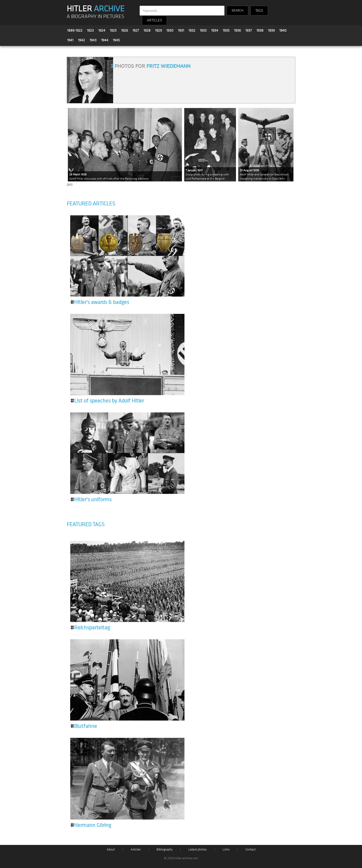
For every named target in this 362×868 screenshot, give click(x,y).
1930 (170, 30)
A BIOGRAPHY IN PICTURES (95, 17)
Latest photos (198, 849)
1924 (102, 30)
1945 (116, 40)
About (111, 849)
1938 (260, 30)
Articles (136, 849)
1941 (70, 40)
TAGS (259, 11)
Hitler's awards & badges (100, 302)
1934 (215, 30)
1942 (81, 40)
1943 (93, 40)
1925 (113, 30)
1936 (237, 30)
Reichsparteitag (90, 628)
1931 (181, 30)
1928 (147, 30)
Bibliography (164, 849)
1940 (283, 30)
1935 (226, 30)
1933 (203, 30)
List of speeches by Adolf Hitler (107, 401)
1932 (192, 30)
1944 (105, 40)
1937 (249, 30)
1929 (158, 30)
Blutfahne (84, 726)
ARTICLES (154, 20)
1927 (136, 30)
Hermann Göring (91, 825)
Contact (250, 849)
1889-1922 (75, 30)
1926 (125, 30)
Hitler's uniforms (91, 500)
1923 (90, 30)
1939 (271, 30)
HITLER (96, 9)
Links (226, 849)
